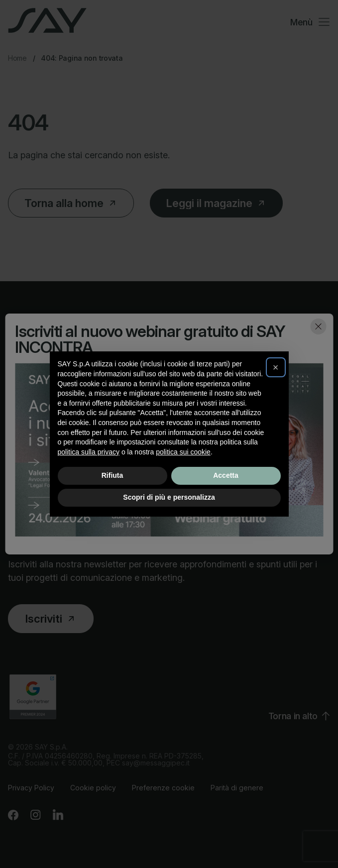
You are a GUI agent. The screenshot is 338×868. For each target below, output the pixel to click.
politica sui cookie (183, 452)
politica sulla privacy (89, 452)
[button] (276, 367)
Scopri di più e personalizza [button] (169, 497)
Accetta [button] (226, 475)
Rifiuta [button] (113, 475)
